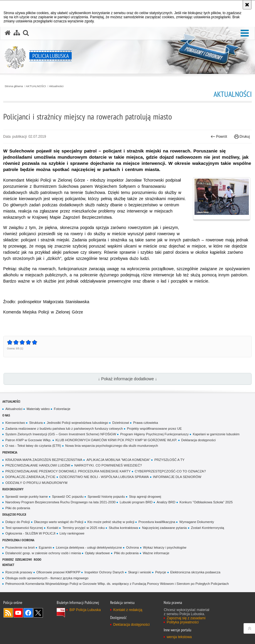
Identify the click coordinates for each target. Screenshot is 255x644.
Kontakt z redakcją (128, 610)
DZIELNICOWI (24, 559)
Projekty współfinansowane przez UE (154, 429)
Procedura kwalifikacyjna (157, 522)
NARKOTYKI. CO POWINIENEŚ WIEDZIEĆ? (108, 465)
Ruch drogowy (13, 489)
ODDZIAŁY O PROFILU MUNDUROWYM (36, 483)
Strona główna (14, 86)
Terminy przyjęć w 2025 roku (83, 528)
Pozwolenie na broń (20, 547)
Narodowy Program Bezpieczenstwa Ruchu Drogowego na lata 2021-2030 (60, 502)
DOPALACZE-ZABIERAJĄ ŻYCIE (30, 477)
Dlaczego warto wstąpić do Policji (59, 522)
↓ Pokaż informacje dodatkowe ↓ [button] (127, 379)
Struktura (36, 423)
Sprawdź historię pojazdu (106, 497)
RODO (38, 559)
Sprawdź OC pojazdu (68, 497)
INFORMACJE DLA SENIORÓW (177, 477)
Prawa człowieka (146, 423)
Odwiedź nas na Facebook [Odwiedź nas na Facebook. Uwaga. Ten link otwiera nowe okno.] (28, 613)
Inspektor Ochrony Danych (104, 572)
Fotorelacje (62, 409)
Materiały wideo (38, 409)
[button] (245, 33)
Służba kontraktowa (123, 528)
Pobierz (8, 559)
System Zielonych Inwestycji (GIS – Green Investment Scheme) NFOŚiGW (61, 434)
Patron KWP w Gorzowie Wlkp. (28, 440)
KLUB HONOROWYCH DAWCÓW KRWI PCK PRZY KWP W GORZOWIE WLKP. (116, 440)
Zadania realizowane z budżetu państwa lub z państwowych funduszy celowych (64, 429)
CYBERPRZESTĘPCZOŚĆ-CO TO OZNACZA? (170, 471)
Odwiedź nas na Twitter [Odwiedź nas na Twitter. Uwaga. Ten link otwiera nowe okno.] (38, 613)
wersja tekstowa (179, 637)
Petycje (161, 572)
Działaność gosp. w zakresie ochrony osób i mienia (43, 553)
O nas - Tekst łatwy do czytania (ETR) (33, 446)
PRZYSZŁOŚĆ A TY (169, 460)
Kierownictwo (15, 423)
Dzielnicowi (121, 423)
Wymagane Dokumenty (197, 522)
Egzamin (45, 547)
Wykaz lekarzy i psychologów (165, 547)
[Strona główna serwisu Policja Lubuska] (8, 33)
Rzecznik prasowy (19, 572)
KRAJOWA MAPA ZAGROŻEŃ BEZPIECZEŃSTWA (44, 460)
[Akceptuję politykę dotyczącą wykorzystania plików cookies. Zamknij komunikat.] (247, 5)
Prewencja (10, 452)
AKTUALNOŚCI (36, 86)
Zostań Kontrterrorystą (208, 528)
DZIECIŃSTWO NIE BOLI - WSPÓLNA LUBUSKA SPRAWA (104, 477)
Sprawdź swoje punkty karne (27, 497)
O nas (6, 415)
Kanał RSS (8, 613)
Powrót (219, 137)
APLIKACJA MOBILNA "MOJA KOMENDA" (118, 460)
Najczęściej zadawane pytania (164, 528)
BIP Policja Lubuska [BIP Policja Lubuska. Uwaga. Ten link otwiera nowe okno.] (85, 610)
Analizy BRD (166, 502)
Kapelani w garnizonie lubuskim (216, 434)
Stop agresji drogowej (145, 497)
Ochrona (132, 547)
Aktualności (56, 86)
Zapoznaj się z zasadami (186, 618)
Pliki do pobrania (18, 508)
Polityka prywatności (183, 622)
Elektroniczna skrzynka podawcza (195, 572)
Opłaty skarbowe (97, 553)
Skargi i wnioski (140, 572)
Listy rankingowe (72, 533)
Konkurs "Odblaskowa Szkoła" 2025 (206, 502)
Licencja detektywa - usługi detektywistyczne (89, 547)
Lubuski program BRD (136, 502)
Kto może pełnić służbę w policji (111, 522)
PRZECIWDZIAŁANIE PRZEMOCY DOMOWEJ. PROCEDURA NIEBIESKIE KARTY (68, 471)
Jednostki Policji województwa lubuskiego (77, 423)
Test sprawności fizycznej (24, 528)
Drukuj (242, 137)
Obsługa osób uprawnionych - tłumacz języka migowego (47, 578)
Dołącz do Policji (14, 514)
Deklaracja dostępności (198, 440)
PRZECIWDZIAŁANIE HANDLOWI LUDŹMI (38, 465)
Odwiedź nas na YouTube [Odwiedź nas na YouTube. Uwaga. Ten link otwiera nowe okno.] (18, 613)
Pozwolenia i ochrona (18, 540)
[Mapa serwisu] (17, 33)
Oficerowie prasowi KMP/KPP (58, 572)
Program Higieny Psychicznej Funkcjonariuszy (154, 434)
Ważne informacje (156, 553)
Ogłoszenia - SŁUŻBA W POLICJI (30, 533)
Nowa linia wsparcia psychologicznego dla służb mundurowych (112, 446)
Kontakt (53, 528)
